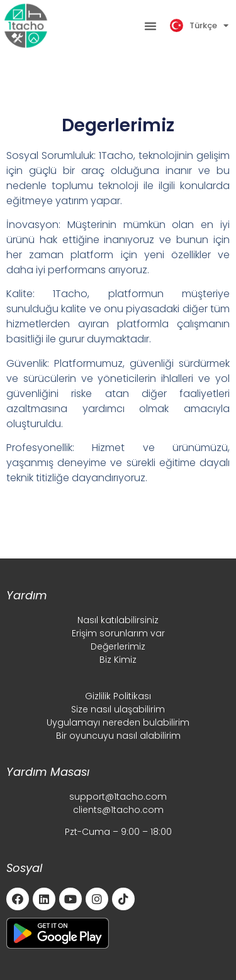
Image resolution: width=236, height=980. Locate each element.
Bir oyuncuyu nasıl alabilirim (118, 736)
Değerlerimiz (118, 646)
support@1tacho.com (118, 797)
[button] (150, 26)
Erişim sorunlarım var (118, 633)
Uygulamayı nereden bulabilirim (118, 722)
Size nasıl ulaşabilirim (118, 709)
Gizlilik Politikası (118, 696)
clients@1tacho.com (118, 810)
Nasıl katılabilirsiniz (118, 620)
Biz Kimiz (118, 660)
